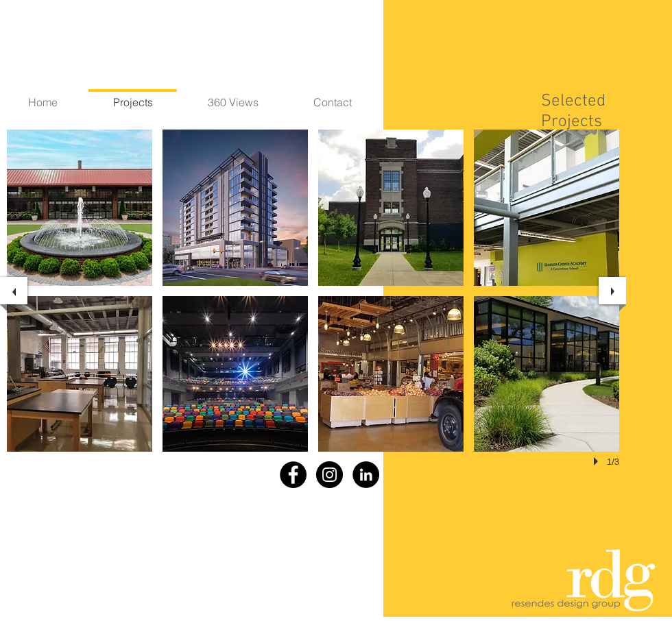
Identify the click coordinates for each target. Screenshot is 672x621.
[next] (612, 291)
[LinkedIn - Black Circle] (366, 475)
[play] (598, 461)
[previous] (14, 291)
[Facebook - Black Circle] (293, 475)
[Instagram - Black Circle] (329, 475)
